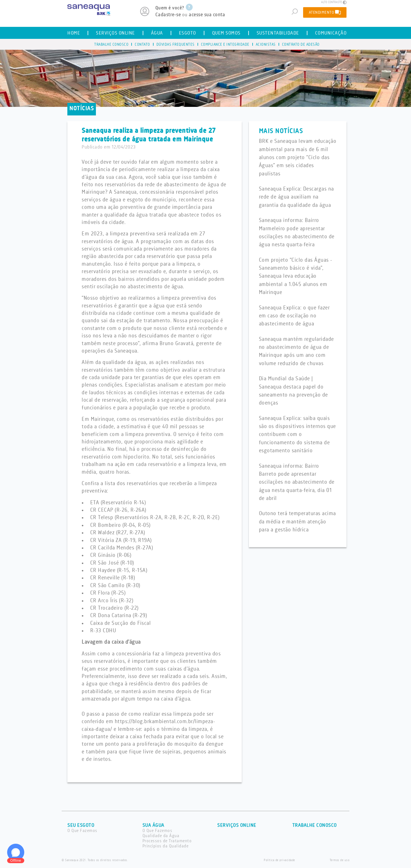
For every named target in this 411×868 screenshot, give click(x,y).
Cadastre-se (168, 15)
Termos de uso (340, 860)
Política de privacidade (279, 860)
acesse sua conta (207, 15)
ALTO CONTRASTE (334, 2)
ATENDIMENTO (325, 12)
